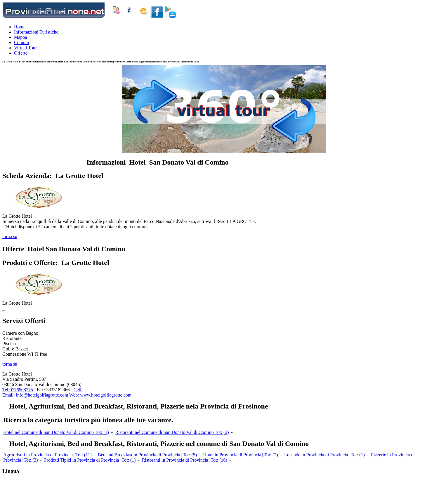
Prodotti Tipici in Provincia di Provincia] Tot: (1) (90, 460)
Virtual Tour (25, 48)
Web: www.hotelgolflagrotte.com (100, 395)
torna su (10, 236)
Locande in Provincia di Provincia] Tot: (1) (324, 455)
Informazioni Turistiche (36, 32)
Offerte (21, 53)
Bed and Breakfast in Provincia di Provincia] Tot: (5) (147, 455)
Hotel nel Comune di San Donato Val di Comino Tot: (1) (56, 432)
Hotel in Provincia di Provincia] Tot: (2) (240, 455)
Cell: (78, 390)
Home (20, 27)
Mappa (20, 37)
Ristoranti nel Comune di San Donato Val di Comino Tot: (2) (172, 432)
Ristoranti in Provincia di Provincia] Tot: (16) (185, 460)
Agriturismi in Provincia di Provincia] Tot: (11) (47, 455)
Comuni (22, 42)
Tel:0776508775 (18, 390)
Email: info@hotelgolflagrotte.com (35, 395)
